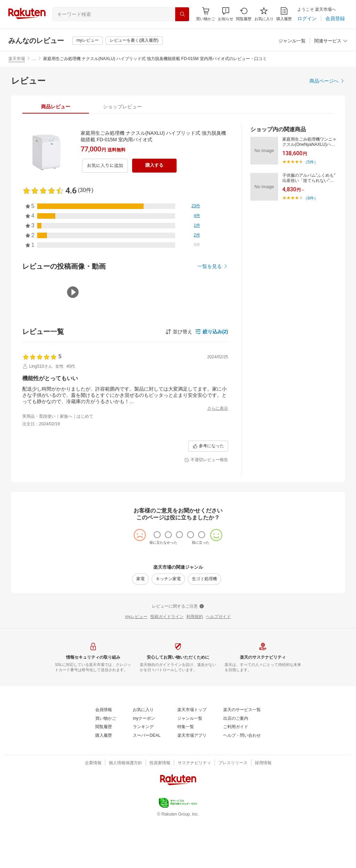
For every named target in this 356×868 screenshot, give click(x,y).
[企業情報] (93, 810)
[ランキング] (143, 774)
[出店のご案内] (236, 766)
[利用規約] (195, 664)
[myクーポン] (144, 766)
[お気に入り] (264, 14)
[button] (226, 14)
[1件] (197, 226)
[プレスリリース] (233, 810)
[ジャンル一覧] (292, 41)
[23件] (196, 206)
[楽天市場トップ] (192, 757)
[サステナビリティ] (194, 810)
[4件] (197, 216)
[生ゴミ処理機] (204, 626)
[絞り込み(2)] (212, 332)
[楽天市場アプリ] (192, 783)
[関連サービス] (331, 41)
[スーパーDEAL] (147, 783)
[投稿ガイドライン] (167, 664)
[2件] (197, 235)
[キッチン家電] (168, 626)
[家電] (140, 626)
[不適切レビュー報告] (206, 507)
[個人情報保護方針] (126, 810)
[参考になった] (208, 493)
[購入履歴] (284, 14)
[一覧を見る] (213, 266)
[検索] (182, 14)
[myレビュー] (88, 41)
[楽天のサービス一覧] (242, 757)
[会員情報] (104, 757)
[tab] (56, 107)
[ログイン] (307, 18)
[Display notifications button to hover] (206, 14)
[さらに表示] (218, 409)
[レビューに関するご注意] (178, 654)
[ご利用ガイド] (236, 774)
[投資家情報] (160, 810)
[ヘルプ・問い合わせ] (242, 783)
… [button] (34, 59)
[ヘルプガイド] (218, 664)
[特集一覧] (186, 774)
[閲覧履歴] (244, 14)
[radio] (157, 582)
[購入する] (154, 166)
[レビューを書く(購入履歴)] (134, 41)
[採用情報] (263, 810)
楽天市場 (17, 59)
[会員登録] (335, 18)
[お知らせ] (226, 14)
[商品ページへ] (327, 81)
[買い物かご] (106, 766)
